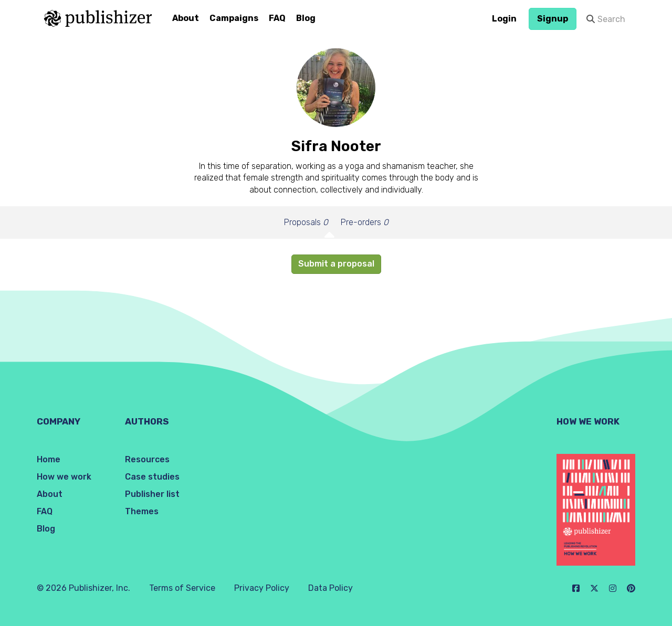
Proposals (306, 222)
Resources (147, 459)
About (186, 18)
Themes (142, 511)
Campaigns (234, 18)
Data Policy (330, 588)
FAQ (277, 18)
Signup (553, 19)
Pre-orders (365, 222)
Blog (306, 18)
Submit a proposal (336, 264)
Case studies (152, 477)
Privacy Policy (262, 588)
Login (504, 19)
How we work (64, 477)
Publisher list (152, 494)
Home (49, 459)
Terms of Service (182, 588)
